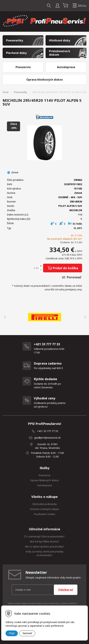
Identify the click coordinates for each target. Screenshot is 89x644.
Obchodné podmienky (44, 504)
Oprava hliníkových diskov (44, 480)
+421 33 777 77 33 (48, 431)
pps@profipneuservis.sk (47, 438)
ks (37, 268)
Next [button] (85, 317)
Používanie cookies (44, 514)
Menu (79, 6)
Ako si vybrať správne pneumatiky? (45, 546)
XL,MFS (78, 228)
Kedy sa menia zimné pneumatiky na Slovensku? (44, 553)
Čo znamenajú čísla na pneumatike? (44, 536)
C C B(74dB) (66, 224)
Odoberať (66, 590)
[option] (44, 317)
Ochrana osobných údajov (44, 509)
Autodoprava (45, 485)
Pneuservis (44, 475)
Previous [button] (4, 317)
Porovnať (72, 277)
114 (80, 215)
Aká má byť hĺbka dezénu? (44, 541)
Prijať (12, 633)
